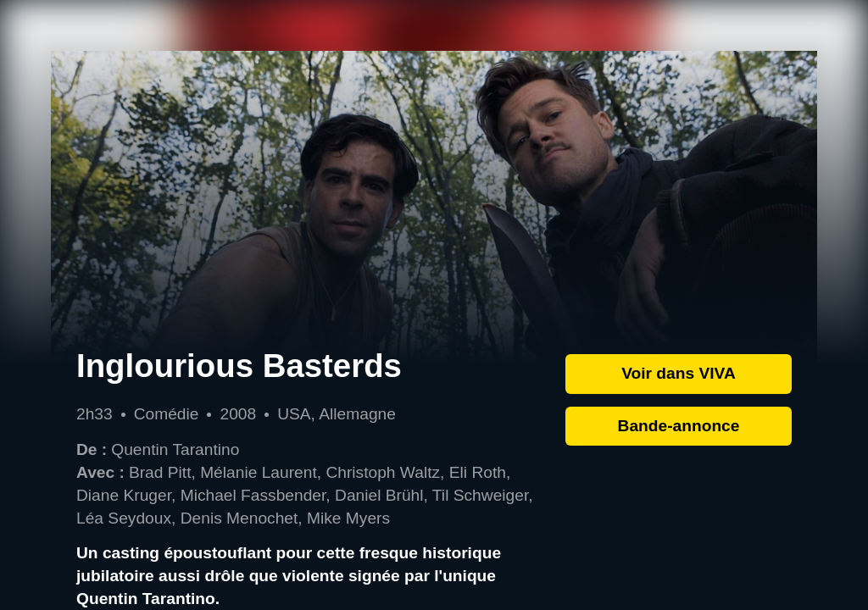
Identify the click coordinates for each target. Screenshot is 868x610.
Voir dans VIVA (679, 373)
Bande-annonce (679, 426)
